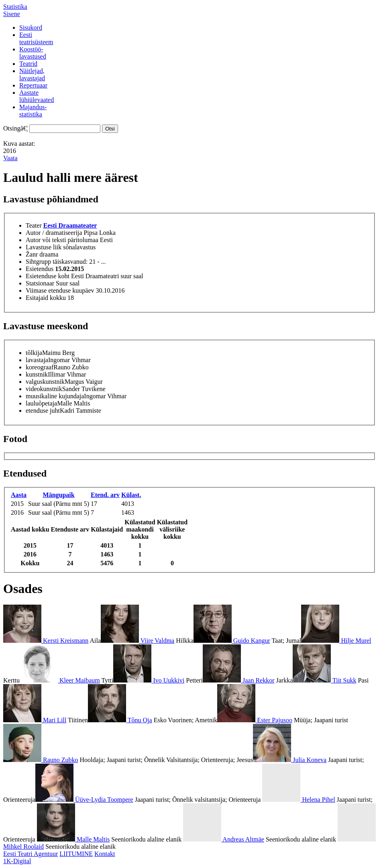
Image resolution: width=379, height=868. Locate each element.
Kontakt (105, 854)
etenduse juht (43, 411)
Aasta (19, 495)
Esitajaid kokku (46, 298)
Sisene (12, 14)
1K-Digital (17, 861)
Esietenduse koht (48, 276)
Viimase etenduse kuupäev (60, 290)
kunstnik (37, 374)
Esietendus (40, 269)
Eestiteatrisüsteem (36, 38)
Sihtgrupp (38, 262)
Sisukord (31, 28)
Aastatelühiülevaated (37, 96)
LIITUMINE (76, 854)
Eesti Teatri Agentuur (31, 854)
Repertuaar (33, 85)
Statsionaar (40, 283)
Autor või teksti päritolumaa (62, 240)
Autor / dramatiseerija (54, 233)
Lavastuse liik (44, 247)
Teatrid (28, 64)
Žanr (32, 254)
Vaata (10, 158)
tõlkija (34, 353)
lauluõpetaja (41, 403)
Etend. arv (105, 495)
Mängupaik (59, 495)
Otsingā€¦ (15, 128)
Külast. (131, 495)
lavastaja (37, 360)
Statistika (15, 7)
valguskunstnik (45, 382)
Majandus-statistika (33, 111)
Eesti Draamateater (70, 225)
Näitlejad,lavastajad (32, 74)
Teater (34, 225)
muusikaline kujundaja (55, 396)
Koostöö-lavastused (33, 53)
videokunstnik (44, 389)
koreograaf (40, 367)
